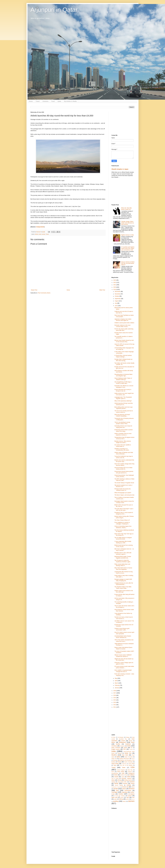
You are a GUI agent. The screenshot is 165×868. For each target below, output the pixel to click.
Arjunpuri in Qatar (54, 10)
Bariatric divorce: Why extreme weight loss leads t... (123, 442)
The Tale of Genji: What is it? (122, 520)
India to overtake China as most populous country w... (123, 434)
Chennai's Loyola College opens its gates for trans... (124, 663)
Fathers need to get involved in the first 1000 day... (124, 591)
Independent (40, 227)
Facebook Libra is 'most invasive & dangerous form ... (124, 513)
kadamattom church (116, 787)
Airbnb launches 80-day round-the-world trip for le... (124, 404)
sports (127, 799)
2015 (115, 698)
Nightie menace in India (127, 235)
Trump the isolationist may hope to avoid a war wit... (124, 457)
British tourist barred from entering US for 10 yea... (124, 546)
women (131, 801)
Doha (129, 746)
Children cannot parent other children (124, 323)
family (116, 783)
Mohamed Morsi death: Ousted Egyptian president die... (123, 557)
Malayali (120, 753)
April (116, 681)
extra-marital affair (122, 782)
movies (121, 794)
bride (123, 773)
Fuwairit (131, 749)
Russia (119, 762)
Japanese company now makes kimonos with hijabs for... (123, 320)
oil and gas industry (119, 796)
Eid (132, 748)
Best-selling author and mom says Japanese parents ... (124, 408)
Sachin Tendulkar (128, 762)
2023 (115, 280)
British (133, 742)
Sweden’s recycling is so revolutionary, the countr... (122, 449)
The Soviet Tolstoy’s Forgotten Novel (124, 483)
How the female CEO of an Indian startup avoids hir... (123, 468)
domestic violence (126, 778)
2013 (115, 702)
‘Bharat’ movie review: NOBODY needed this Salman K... (123, 656)
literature (132, 789)
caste (123, 777)
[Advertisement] (123, 122)
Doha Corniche (116, 748)
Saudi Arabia (115, 764)
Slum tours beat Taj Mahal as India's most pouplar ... (124, 316)
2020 (115, 287)
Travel (37, 101)
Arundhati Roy (123, 739)
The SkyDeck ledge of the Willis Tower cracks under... (123, 588)
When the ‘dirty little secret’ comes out (126, 209)
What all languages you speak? (123, 493)
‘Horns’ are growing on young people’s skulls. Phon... (122, 423)
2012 (115, 705)
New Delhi (125, 755)
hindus (133, 783)
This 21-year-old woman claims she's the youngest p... (124, 606)
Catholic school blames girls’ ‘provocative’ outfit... (122, 629)
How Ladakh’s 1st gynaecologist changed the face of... (123, 671)
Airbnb (37, 234)
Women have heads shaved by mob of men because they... (124, 341)
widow (124, 801)
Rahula (133, 759)
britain (116, 775)
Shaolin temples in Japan (120, 169)
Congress (122, 746)
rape (128, 797)
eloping (113, 782)
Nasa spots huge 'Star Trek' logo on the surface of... (124, 534)
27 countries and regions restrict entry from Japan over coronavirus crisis (128, 248)
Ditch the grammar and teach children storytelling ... (122, 415)
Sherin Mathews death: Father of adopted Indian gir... (123, 379)
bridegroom (131, 773)
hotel (40, 234)
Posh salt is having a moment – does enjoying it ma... (124, 675)
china (129, 777)
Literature (45, 101)
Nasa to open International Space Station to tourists (123, 648)
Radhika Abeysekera (124, 759)
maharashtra (128, 791)
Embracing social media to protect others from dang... (124, 430)
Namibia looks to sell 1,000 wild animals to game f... (123, 553)
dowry (113, 780)
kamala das (125, 787)
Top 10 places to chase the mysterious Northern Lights (122, 561)
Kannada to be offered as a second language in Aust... (124, 386)
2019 (115, 290)
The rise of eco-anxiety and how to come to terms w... (124, 411)
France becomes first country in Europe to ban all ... (123, 390)
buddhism (132, 775)
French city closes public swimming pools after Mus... (124, 330)
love (117, 790)
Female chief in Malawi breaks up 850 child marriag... (123, 360)
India (114, 751)
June (116, 306)
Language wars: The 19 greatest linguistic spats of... (123, 398)
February (117, 685)
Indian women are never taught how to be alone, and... (124, 394)
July (116, 303)
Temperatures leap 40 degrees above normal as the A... (124, 438)
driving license (128, 780)
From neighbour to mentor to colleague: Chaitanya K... (122, 523)
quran (122, 797)
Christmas (114, 746)
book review (121, 772)
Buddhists (128, 744)
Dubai (125, 748)
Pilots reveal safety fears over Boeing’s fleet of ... (122, 565)
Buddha (118, 744)
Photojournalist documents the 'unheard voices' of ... (123, 490)
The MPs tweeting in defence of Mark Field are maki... (124, 480)
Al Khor (113, 737)
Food (53, 101)
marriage (114, 792)
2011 (115, 707)
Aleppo (128, 737)
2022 (115, 282)
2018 (115, 691)
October (117, 296)
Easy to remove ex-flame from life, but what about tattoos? (128, 263)
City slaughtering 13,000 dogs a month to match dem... (123, 383)
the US (133, 799)
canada (116, 777)
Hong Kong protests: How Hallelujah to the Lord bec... (124, 476)
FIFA (125, 749)
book (113, 772)
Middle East (128, 753)
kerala (116, 789)
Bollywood (122, 742)
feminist (125, 783)
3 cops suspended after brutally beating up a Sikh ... (123, 542)
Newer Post (34, 290)
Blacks (113, 742)
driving (119, 780)
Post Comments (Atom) (44, 293)
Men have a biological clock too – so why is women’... (124, 550)
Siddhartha (124, 764)
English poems (116, 749)
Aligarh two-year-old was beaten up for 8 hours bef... (124, 659)
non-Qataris (131, 794)
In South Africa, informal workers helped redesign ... (123, 356)
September (118, 299)
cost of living (115, 778)
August (117, 301)
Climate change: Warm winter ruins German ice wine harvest (128, 223)
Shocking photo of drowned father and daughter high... (123, 375)
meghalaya (124, 792)
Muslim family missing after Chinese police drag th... (124, 517)
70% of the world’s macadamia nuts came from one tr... (124, 641)
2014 (115, 700)
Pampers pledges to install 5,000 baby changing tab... (123, 580)
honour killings (119, 785)
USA (133, 767)
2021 (115, 285)
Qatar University (129, 757)
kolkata (124, 789)
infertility (129, 785)
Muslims (114, 755)
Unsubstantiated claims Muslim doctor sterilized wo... (123, 637)
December (118, 292)
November (118, 294)
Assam (123, 741)
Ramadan (115, 760)
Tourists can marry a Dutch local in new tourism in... (124, 618)
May (116, 678)
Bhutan (131, 741)
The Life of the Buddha (126, 765)
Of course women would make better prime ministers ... (124, 667)
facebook (132, 782)
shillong (121, 799)
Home (31, 101)
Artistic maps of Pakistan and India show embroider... (124, 453)
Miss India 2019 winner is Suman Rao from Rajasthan (123, 569)
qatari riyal (114, 797)
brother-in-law (124, 775)
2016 (115, 695)
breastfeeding (115, 773)
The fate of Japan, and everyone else (124, 495)
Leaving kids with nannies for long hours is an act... (123, 572)
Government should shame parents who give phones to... (124, 472)
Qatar (59, 101)
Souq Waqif (132, 764)
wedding (116, 801)
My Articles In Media (70, 101)
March (117, 683)
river (133, 797)
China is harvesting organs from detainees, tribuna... (123, 527)
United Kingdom (121, 770)
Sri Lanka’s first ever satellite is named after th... (123, 446)
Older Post (102, 290)
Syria (115, 765)
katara (133, 787)
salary (115, 799)
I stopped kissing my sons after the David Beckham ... (124, 584)
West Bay (130, 770)
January (117, 688)
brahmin (130, 772)
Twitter (124, 768)
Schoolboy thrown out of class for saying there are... (123, 427)
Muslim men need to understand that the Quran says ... (124, 461)
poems (130, 796)
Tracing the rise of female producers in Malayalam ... (124, 419)
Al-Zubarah (121, 737)
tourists (43, 234)
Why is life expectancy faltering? (123, 401)
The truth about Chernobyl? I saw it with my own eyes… (124, 509)
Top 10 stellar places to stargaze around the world (123, 538)
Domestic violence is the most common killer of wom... (122, 326)
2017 (115, 693)
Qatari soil (114, 759)
